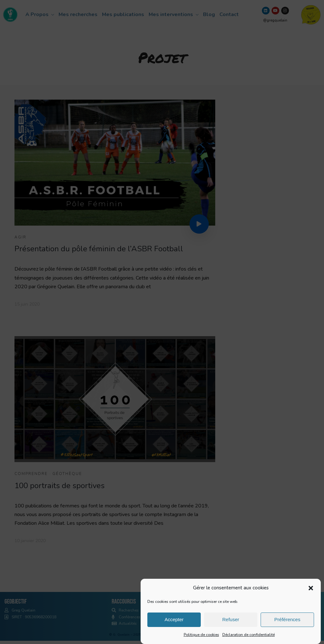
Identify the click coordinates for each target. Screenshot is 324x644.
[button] (311, 591)
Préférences (287, 623)
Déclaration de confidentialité (249, 638)
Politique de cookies (201, 638)
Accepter (174, 623)
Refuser (231, 623)
